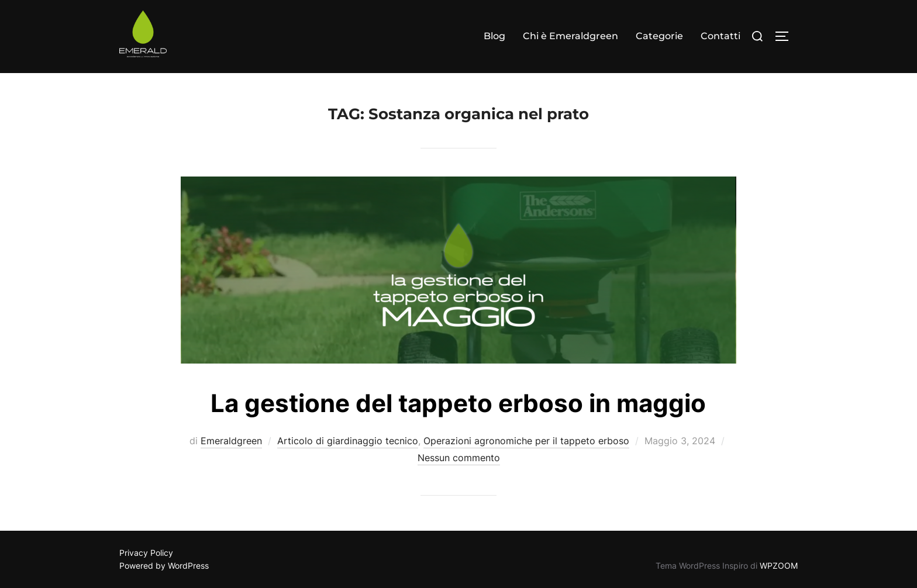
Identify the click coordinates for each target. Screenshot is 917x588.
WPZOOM (779, 565)
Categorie (659, 36)
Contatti (720, 36)
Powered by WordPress (164, 565)
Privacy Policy (146, 553)
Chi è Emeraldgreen (570, 36)
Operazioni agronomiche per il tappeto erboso (526, 441)
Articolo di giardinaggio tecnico (348, 441)
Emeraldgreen (231, 441)
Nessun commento (459, 458)
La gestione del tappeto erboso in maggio (458, 403)
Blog (494, 36)
